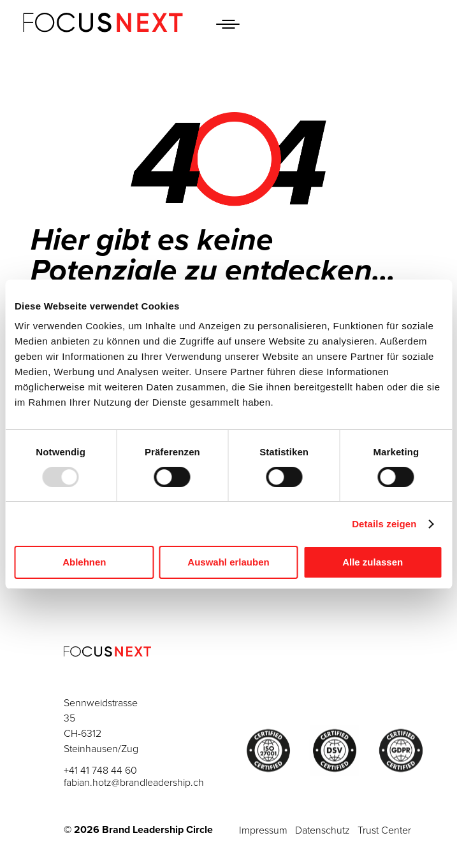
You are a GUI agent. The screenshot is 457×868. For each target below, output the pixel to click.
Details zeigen (384, 524)
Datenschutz (323, 831)
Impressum (263, 831)
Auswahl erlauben (228, 562)
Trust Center (384, 831)
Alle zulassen (373, 562)
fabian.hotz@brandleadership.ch (134, 782)
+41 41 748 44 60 (100, 770)
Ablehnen (84, 562)
